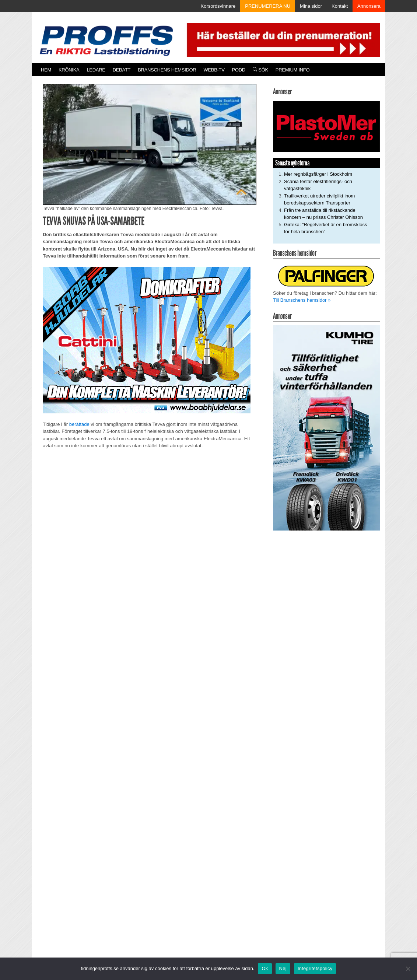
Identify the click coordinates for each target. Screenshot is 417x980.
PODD (239, 70)
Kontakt (340, 6)
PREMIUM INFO (292, 70)
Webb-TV (214, 70)
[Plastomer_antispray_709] (326, 126)
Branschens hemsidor (167, 70)
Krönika (69, 70)
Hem (46, 70)
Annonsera (369, 6)
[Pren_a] (282, 40)
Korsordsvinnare (218, 6)
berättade (79, 424)
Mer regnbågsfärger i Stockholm (318, 174)
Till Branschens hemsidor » (302, 300)
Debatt (122, 70)
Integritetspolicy (315, 968)
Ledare (96, 70)
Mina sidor (311, 6)
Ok (265, 968)
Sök (260, 70)
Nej (283, 968)
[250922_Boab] (147, 340)
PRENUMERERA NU (268, 6)
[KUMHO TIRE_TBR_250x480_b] (326, 428)
